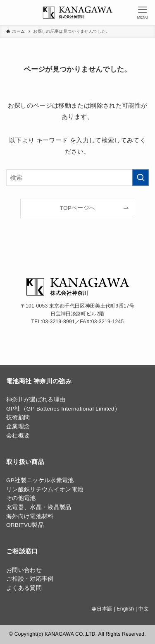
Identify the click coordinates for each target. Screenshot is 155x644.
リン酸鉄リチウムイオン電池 (45, 489)
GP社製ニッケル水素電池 (40, 480)
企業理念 (18, 427)
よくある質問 (24, 588)
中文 (144, 609)
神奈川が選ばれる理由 (36, 400)
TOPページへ (78, 208)
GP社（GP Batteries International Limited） (63, 409)
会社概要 (18, 436)
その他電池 (21, 498)
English (125, 609)
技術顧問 (18, 417)
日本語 (104, 609)
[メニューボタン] (143, 12)
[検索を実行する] (141, 178)
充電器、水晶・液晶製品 (39, 507)
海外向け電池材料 (30, 516)
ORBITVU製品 (25, 525)
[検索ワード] (77, 178)
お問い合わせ (24, 570)
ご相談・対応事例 (30, 579)
